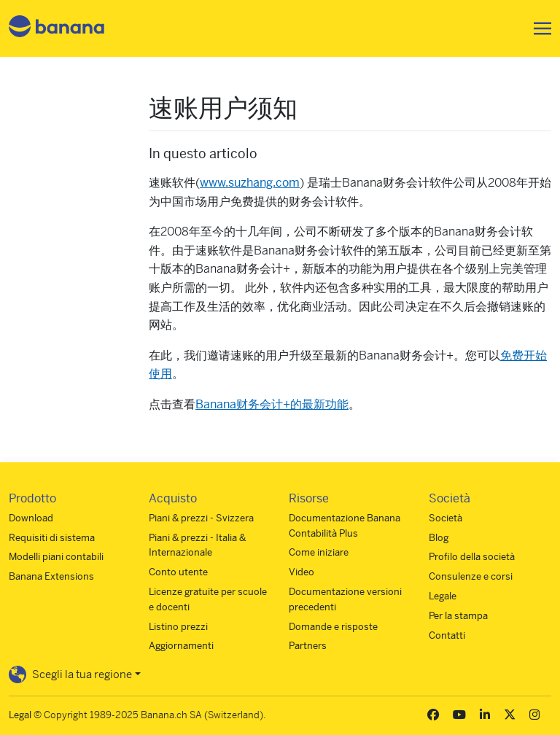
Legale (443, 596)
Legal (20, 715)
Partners (308, 646)
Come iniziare (319, 552)
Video (302, 572)
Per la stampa (458, 616)
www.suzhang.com (250, 183)
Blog (439, 538)
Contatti (447, 635)
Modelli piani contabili (56, 557)
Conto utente (178, 572)
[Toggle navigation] (538, 28)
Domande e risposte (333, 627)
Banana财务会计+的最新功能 (272, 404)
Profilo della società (472, 557)
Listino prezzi (178, 627)
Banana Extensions (51, 576)
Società (446, 518)
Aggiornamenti (181, 646)
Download (31, 518)
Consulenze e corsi (471, 576)
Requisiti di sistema (52, 538)
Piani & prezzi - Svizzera (201, 518)
